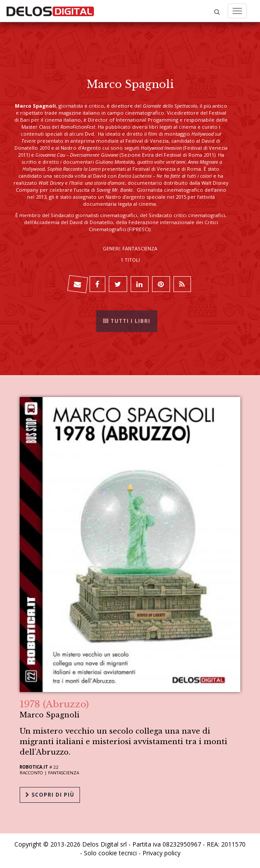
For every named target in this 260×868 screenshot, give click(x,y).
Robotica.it (34, 767)
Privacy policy (161, 853)
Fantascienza (64, 773)
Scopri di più (50, 795)
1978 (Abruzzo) (54, 704)
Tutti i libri (127, 318)
